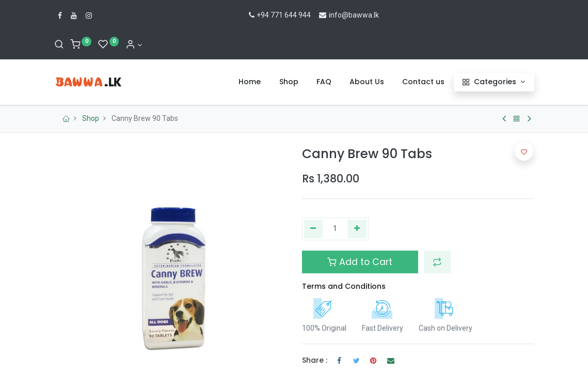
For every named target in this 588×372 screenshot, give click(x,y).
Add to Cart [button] (360, 262)
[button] (437, 262)
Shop (91, 118)
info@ (333, 15)
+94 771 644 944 (279, 15)
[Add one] (357, 229)
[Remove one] (314, 229)
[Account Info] (134, 45)
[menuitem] (250, 82)
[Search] (59, 45)
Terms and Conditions (344, 286)
